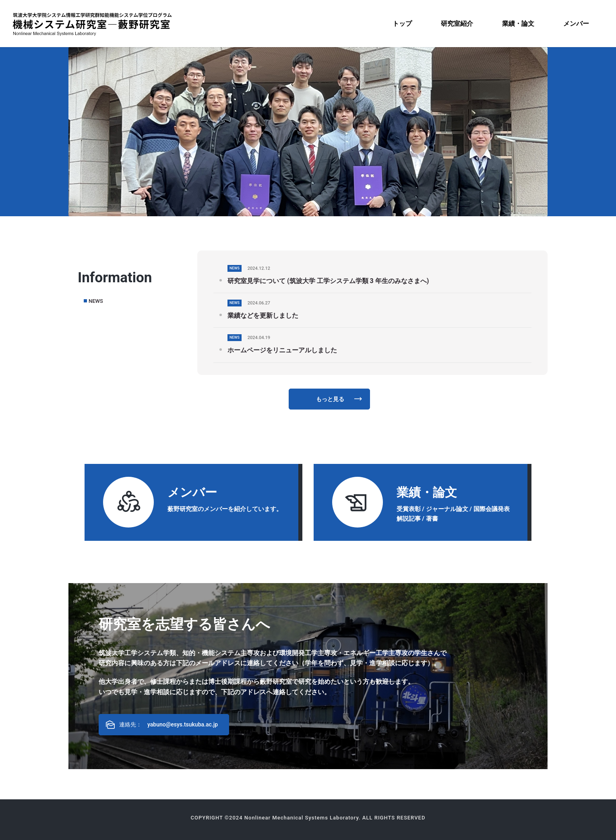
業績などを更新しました (263, 316)
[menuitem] (402, 24)
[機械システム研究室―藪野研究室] (92, 24)
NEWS (96, 301)
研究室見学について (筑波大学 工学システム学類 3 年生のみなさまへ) (328, 281)
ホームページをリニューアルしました (282, 350)
